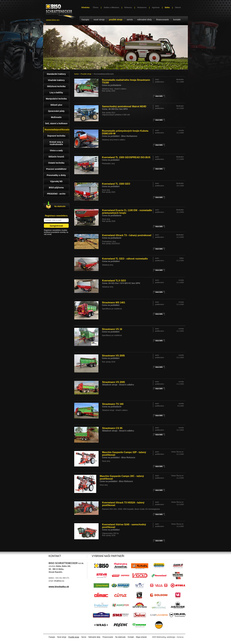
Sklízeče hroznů (56, 157)
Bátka (167, 8)
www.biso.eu (53, 20)
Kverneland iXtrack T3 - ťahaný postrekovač (127, 235)
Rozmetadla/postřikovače (57, 130)
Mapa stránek (141, 637)
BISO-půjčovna (56, 188)
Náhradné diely (144, 20)
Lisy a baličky (56, 93)
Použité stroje (116, 20)
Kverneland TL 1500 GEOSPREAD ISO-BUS (126, 157)
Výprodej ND (56, 181)
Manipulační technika (56, 99)
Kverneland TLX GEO (114, 281)
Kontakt (177, 20)
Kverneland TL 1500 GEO (116, 184)
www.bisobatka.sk (59, 587)
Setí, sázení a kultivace (56, 123)
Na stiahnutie (60, 206)
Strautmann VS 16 (112, 329)
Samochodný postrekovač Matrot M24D (124, 106)
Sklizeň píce (56, 105)
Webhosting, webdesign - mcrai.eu (170, 637)
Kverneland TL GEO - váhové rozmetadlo (125, 259)
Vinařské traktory (56, 80)
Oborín (178, 8)
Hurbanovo (142, 8)
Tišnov (95, 8)
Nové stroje (99, 20)
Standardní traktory (56, 74)
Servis (130, 20)
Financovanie (162, 20)
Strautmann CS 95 (112, 428)
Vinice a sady (56, 150)
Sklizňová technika (56, 86)
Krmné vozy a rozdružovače (56, 143)
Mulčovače (56, 117)
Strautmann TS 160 (113, 404)
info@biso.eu (59, 581)
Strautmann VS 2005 (113, 356)
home (76, 74)
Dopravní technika (56, 136)
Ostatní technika (56, 163)
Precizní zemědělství (56, 169)
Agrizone (156, 8)
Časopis (85, 20)
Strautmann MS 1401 (114, 303)
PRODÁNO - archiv (56, 194)
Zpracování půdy (56, 111)
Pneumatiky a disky (56, 175)
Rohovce (128, 8)
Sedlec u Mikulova (111, 8)
